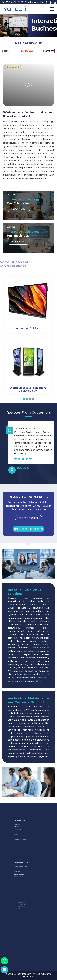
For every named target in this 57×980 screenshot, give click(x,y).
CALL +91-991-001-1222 (29, 530)
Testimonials (23, 830)
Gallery (22, 829)
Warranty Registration (24, 836)
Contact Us (23, 832)
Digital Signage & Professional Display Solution (29, 389)
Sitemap (22, 833)
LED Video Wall (23, 870)
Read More (18, 210)
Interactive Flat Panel (29, 328)
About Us (22, 827)
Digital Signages (23, 873)
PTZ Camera (23, 871)
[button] (24, 399)
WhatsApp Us (34, 2)
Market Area (23, 834)
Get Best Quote (29, 519)
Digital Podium (23, 874)
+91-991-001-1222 (13, 2)
